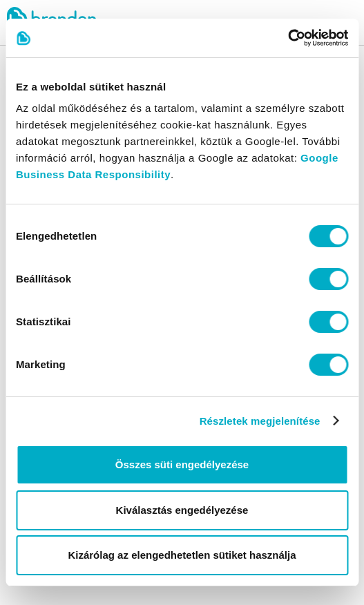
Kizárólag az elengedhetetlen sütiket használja (182, 555)
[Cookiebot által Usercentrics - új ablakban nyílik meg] (288, 38)
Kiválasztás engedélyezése (182, 510)
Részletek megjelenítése (260, 421)
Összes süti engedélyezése (182, 464)
